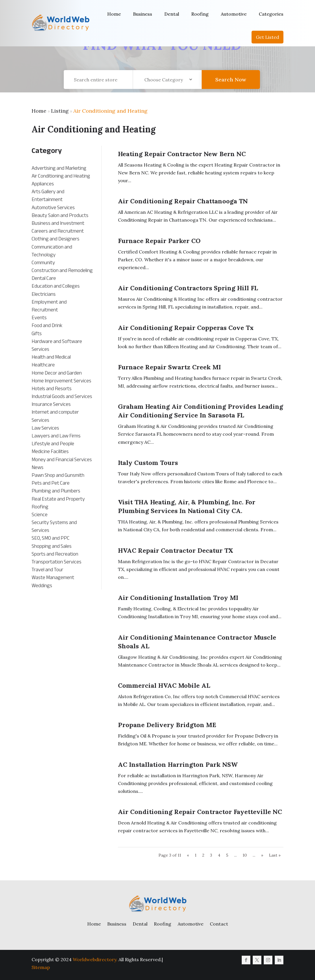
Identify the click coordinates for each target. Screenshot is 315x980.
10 (245, 855)
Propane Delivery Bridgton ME (167, 725)
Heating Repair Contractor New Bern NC (182, 154)
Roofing (200, 14)
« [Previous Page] (188, 855)
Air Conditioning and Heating (110, 111)
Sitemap (41, 967)
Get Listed (267, 37)
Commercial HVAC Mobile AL (164, 685)
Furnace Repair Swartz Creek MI (169, 367)
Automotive (234, 14)
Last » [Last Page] (275, 855)
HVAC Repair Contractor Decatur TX (176, 550)
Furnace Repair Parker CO (159, 241)
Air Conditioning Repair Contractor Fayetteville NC (200, 812)
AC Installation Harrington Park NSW (178, 764)
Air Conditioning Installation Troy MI (178, 598)
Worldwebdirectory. (95, 959)
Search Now (231, 84)
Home (114, 14)
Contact (219, 924)
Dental (172, 14)
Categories (271, 14)
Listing (60, 111)
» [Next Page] (262, 855)
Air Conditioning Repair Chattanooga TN (183, 201)
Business (143, 14)
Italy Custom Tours (148, 463)
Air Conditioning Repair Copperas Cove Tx (186, 328)
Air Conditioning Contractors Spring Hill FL (188, 288)
